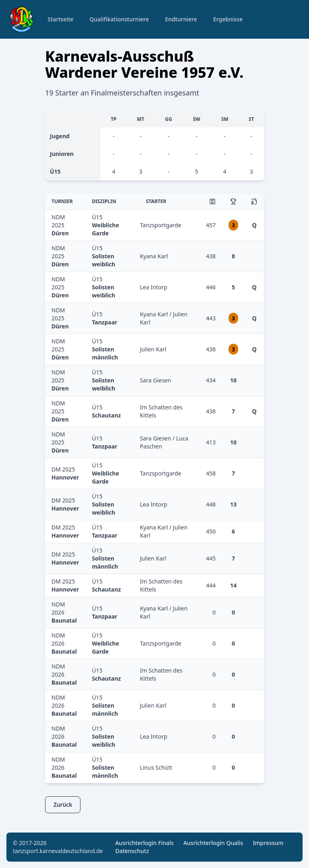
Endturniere (181, 19)
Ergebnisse (228, 19)
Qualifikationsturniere (119, 19)
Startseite (60, 19)
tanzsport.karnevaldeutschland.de (58, 851)
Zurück (63, 805)
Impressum (268, 843)
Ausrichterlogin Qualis (213, 843)
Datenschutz (132, 851)
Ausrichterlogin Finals (144, 843)
